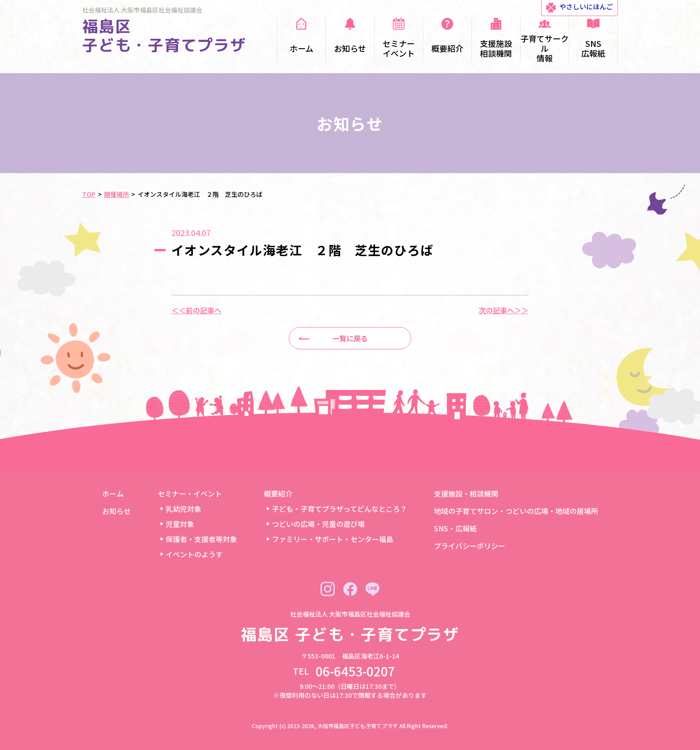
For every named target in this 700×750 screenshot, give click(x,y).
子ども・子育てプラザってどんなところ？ (340, 509)
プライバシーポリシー (470, 546)
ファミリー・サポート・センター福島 (333, 539)
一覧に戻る (350, 338)
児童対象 (180, 524)
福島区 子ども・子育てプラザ (164, 35)
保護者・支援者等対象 (201, 539)
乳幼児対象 (183, 509)
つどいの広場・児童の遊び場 (318, 524)
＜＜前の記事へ (196, 310)
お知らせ (117, 511)
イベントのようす (194, 554)
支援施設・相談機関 (466, 493)
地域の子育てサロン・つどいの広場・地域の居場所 (516, 511)
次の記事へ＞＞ (504, 310)
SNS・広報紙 (455, 528)
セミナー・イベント (190, 493)
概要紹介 (278, 493)
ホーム (113, 493)
